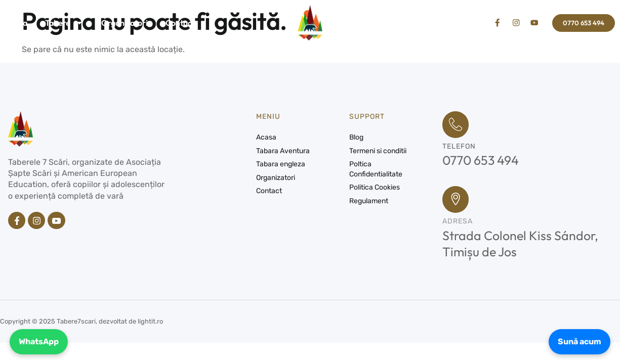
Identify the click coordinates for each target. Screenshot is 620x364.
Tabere (64, 23)
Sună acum (578, 340)
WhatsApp (40, 340)
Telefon (459, 148)
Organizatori (125, 23)
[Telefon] (457, 125)
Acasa (16, 23)
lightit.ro (150, 324)
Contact (180, 23)
